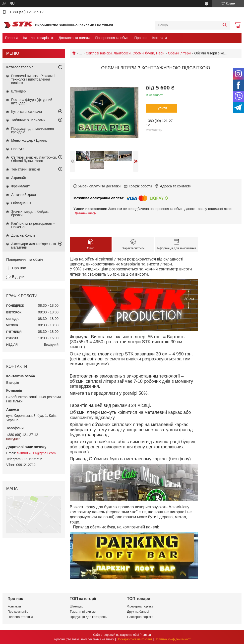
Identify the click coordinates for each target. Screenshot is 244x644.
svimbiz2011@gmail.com (36, 453)
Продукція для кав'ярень (88, 617)
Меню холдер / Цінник (29, 140)
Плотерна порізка (140, 617)
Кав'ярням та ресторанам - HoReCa (33, 225)
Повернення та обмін (112, 38)
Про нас (141, 38)
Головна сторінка (20, 617)
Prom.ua (145, 635)
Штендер (18, 91)
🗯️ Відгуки (15, 277)
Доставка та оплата (74, 38)
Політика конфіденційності (173, 639)
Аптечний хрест (24, 195)
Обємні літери (179, 53)
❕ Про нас (16, 268)
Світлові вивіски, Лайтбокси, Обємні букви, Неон (125, 53)
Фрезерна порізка (140, 606)
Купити (161, 108)
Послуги (18, 149)
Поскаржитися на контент (134, 639)
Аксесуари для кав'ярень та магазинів (34, 246)
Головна (12, 38)
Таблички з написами (28, 120)
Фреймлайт (20, 186)
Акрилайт (19, 178)
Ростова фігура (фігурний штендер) (32, 101)
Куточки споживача (27, 112)
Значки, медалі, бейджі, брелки (30, 213)
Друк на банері (138, 612)
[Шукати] (224, 25)
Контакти (160, 38)
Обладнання (21, 203)
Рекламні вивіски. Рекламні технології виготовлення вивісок (33, 79)
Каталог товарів (36, 38)
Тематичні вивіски (26, 169)
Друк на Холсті (23, 235)
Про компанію (18, 612)
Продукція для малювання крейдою (32, 130)
